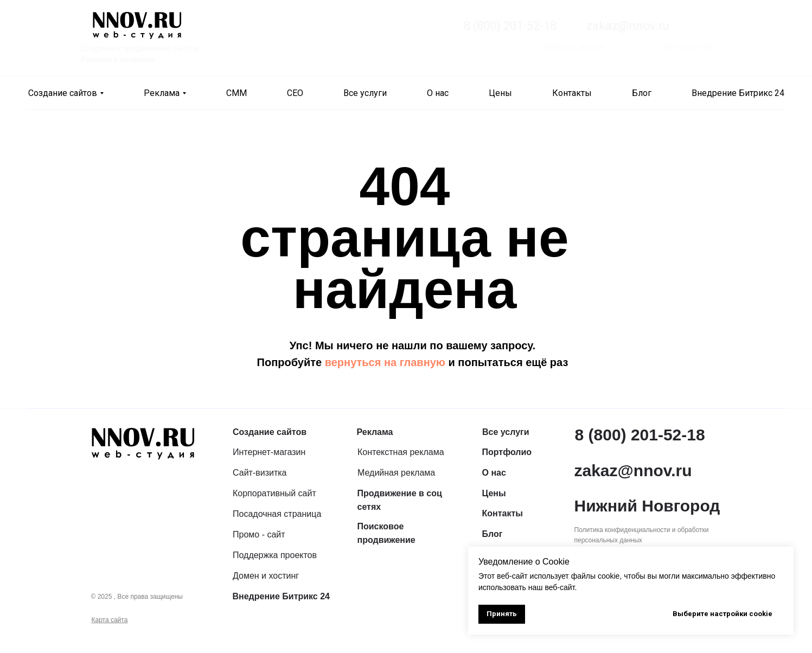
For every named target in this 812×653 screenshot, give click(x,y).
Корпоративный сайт (274, 493)
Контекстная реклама (401, 452)
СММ (236, 93)
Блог (642, 93)
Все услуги (365, 93)
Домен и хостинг (266, 576)
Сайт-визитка (260, 473)
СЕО (295, 93)
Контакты (572, 93)
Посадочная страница (277, 514)
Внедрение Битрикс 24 (738, 93)
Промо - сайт (259, 534)
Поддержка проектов (275, 555)
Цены (500, 93)
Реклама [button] (162, 93)
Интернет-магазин (269, 452)
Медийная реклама (396, 473)
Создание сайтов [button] (63, 93)
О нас (438, 93)
